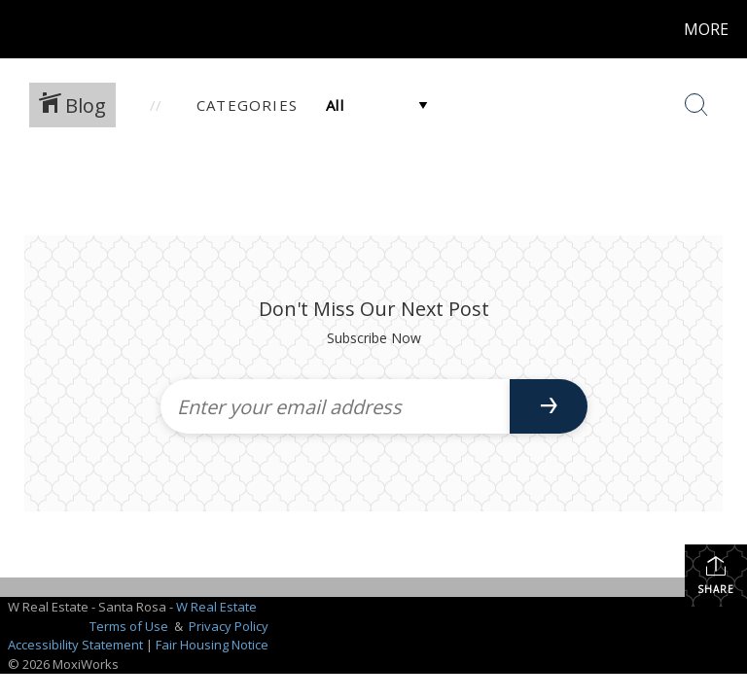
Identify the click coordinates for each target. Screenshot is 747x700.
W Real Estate (216, 607)
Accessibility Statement (75, 645)
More (706, 29)
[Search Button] (696, 105)
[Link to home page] (19, 29)
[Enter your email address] (335, 406)
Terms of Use (129, 626)
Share (716, 575)
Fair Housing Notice (212, 645)
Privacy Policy (229, 626)
